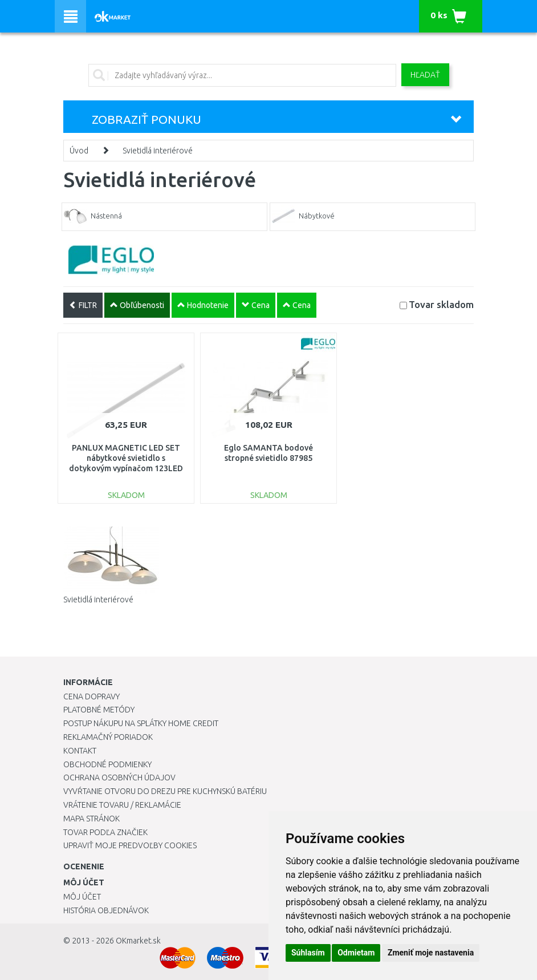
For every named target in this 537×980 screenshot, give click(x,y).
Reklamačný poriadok (108, 737)
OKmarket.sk (138, 941)
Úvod (79, 151)
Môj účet (82, 897)
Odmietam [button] (356, 953)
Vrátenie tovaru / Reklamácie (122, 805)
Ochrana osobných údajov (119, 777)
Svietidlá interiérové (158, 151)
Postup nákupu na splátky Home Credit (141, 723)
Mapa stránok (91, 819)
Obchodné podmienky (107, 764)
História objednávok (106, 910)
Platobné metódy (99, 710)
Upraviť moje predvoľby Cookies (130, 845)
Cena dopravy (91, 696)
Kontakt (80, 751)
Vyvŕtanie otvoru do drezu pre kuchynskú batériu (165, 791)
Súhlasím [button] (308, 953)
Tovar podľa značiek (105, 832)
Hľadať (425, 75)
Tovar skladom (441, 304)
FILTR (83, 305)
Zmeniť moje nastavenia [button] (431, 953)
